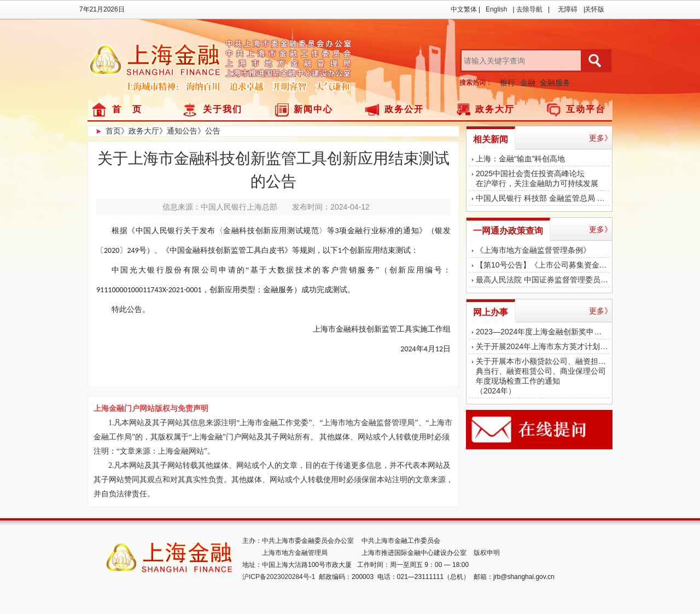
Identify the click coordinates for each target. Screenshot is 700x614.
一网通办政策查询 (508, 231)
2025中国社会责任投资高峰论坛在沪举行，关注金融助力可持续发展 (537, 178)
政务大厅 (495, 109)
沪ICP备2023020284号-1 (279, 577)
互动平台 (586, 109)
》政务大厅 (140, 131)
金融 (528, 83)
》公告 (209, 131)
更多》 (600, 138)
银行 (507, 83)
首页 (113, 131)
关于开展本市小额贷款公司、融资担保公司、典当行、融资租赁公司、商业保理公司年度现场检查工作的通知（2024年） (542, 376)
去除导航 (529, 9)
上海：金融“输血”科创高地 (520, 159)
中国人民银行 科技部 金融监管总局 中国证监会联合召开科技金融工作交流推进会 (542, 198)
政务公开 (404, 109)
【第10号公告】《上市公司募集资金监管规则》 (542, 265)
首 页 (127, 109)
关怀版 (594, 9)
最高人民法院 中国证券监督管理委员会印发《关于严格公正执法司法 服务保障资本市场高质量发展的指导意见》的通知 (542, 280)
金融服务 (555, 83)
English (496, 9)
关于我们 (223, 109)
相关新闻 (491, 139)
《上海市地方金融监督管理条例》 (533, 250)
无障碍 (568, 9)
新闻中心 (313, 109)
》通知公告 (178, 131)
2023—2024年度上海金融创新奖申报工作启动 (542, 332)
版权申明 (487, 553)
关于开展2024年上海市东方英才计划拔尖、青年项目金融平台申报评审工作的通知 (542, 346)
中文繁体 (464, 9)
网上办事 (491, 312)
